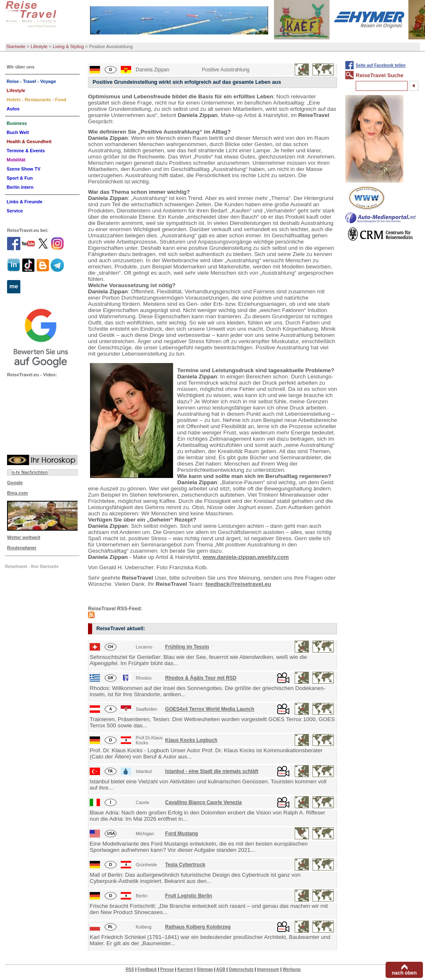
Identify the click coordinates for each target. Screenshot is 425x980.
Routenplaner (22, 548)
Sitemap (205, 969)
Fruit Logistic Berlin (189, 896)
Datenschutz (241, 969)
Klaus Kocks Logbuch (191, 740)
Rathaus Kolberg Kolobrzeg (198, 927)
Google (15, 483)
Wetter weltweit (24, 537)
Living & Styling (68, 46)
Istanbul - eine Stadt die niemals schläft (212, 771)
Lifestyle (39, 46)
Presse (167, 969)
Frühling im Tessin (187, 647)
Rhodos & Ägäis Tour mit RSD (201, 678)
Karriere (185, 969)
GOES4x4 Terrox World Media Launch (210, 709)
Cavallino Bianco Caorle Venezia (204, 802)
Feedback (147, 969)
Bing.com (17, 493)
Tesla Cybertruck (185, 865)
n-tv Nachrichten (30, 472)
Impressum (268, 969)
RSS (130, 969)
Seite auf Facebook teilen (381, 65)
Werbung (292, 969)
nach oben (404, 973)
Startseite (16, 46)
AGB (221, 969)
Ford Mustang (182, 834)
